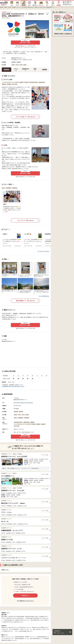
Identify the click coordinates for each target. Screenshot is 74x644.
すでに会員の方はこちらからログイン (25, 601)
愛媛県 (5, 570)
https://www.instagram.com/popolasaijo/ (23, 403)
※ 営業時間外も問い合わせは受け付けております (13, 386)
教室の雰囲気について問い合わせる (25, 301)
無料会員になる (25, 596)
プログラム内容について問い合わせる (25, 117)
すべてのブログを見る (43, 251)
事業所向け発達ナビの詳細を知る (63, 34)
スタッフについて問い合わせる (25, 220)
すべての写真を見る (44, 296)
